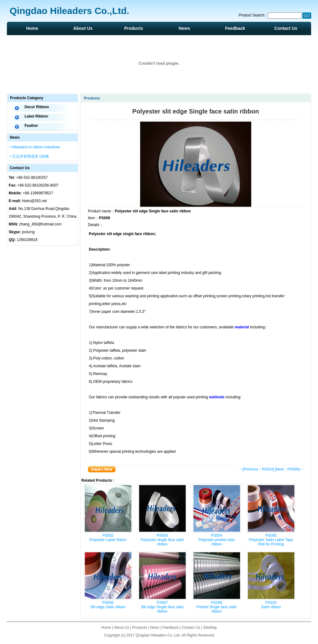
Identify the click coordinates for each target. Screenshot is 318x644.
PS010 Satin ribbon (271, 605)
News (184, 28)
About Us (83, 28)
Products (134, 28)
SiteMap (210, 628)
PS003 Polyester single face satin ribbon (162, 540)
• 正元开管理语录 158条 (29, 156)
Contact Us (286, 28)
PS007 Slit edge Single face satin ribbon (162, 607)
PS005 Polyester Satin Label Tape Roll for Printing (271, 540)
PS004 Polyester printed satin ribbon (217, 540)
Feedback (235, 28)
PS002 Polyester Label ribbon (108, 538)
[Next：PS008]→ (289, 469)
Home (32, 28)
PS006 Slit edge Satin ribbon (108, 605)
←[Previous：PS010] (256, 469)
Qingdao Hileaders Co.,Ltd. (158, 635)
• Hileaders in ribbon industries (35, 147)
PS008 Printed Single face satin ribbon (217, 607)
